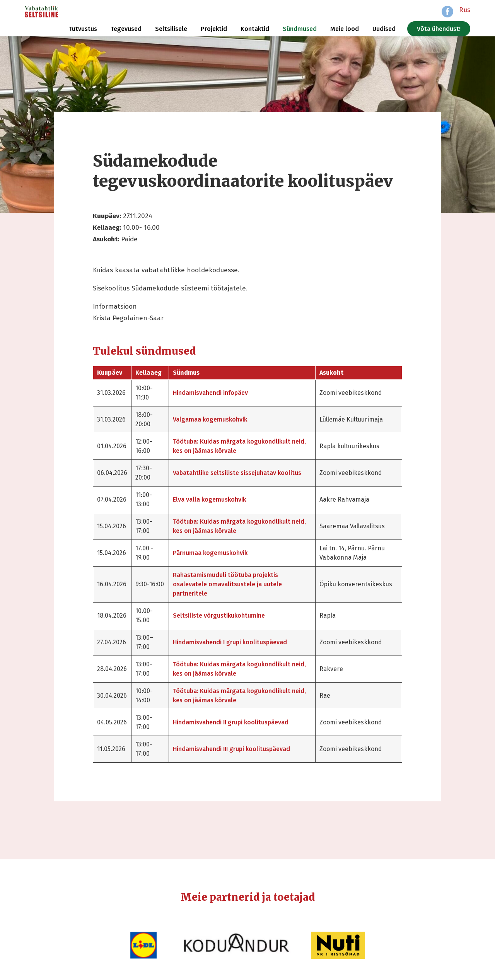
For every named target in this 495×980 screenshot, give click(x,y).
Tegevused (126, 29)
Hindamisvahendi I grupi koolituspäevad (230, 642)
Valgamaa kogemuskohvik (210, 419)
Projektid (214, 29)
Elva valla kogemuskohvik (209, 499)
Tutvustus (83, 29)
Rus (465, 10)
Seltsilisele (171, 29)
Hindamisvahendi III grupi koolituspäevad (231, 749)
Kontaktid (255, 29)
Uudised (384, 29)
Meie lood (345, 29)
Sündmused (300, 29)
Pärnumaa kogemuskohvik (210, 553)
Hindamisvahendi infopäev (210, 393)
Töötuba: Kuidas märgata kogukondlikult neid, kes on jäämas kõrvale (239, 446)
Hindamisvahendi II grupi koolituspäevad (231, 722)
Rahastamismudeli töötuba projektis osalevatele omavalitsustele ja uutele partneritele (227, 584)
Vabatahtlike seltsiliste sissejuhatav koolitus (237, 473)
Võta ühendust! (439, 29)
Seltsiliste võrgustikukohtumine (219, 615)
